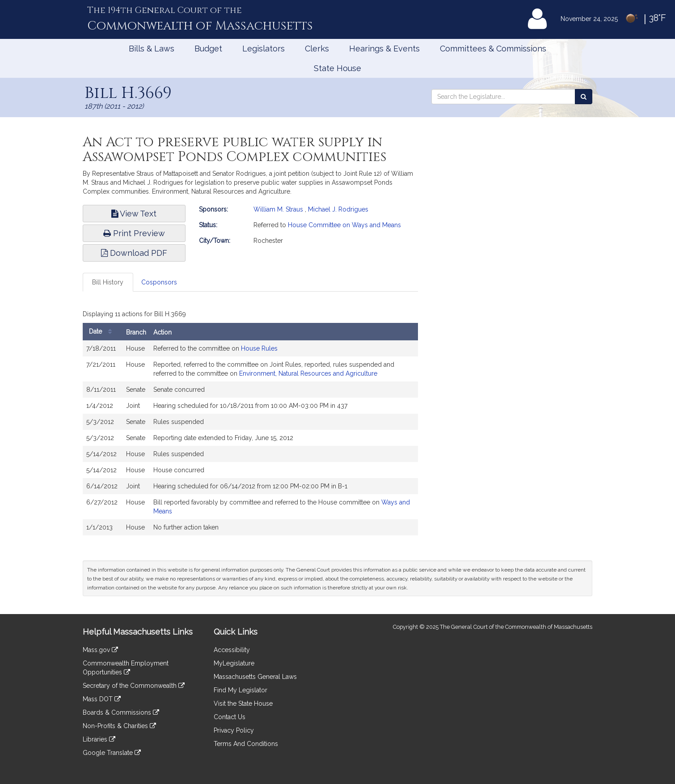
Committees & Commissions (493, 49)
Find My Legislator (240, 690)
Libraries (99, 739)
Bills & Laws (152, 49)
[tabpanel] (250, 424)
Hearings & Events (384, 49)
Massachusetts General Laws (255, 677)
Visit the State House (243, 703)
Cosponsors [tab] (159, 282)
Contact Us (230, 717)
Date (103, 332)
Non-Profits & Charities (119, 726)
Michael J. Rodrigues (338, 209)
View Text (134, 214)
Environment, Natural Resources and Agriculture (308, 373)
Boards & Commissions (121, 712)
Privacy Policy (234, 730)
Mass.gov (100, 650)
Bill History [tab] (108, 282)
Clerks (317, 49)
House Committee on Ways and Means (344, 225)
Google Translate (112, 753)
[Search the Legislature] (584, 97)
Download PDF (134, 253)
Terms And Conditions (246, 744)
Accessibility (232, 650)
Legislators (264, 49)
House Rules (259, 348)
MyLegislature (234, 663)
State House (337, 68)
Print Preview (134, 233)
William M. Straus (278, 209)
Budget (208, 49)
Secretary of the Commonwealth (134, 686)
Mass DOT (102, 699)
